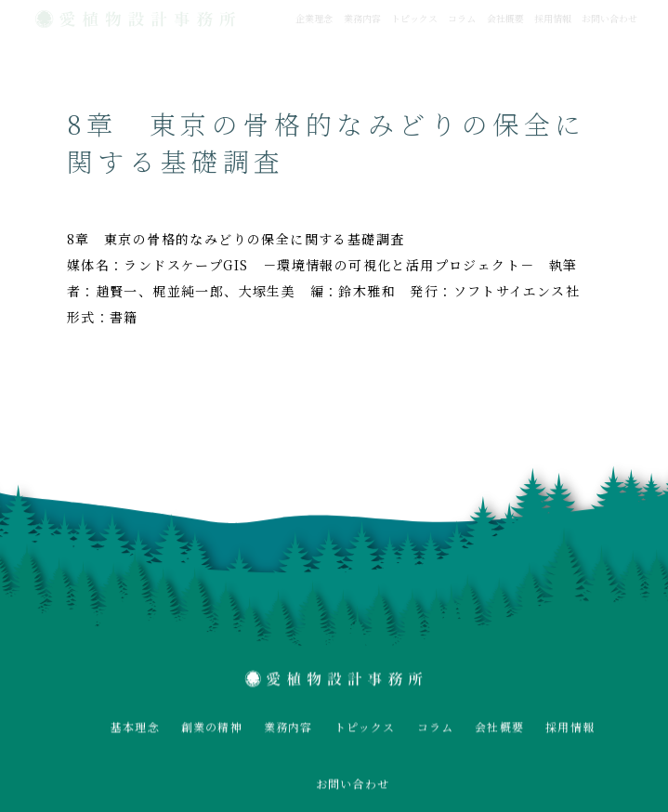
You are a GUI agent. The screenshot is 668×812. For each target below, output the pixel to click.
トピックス (414, 18)
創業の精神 (212, 727)
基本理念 (135, 727)
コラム (462, 18)
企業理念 (314, 18)
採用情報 (553, 18)
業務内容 (362, 18)
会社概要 (505, 18)
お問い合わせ (609, 18)
